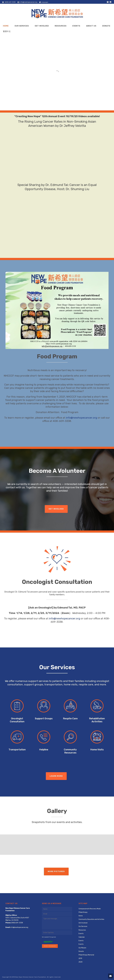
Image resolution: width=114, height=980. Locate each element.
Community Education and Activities (91, 919)
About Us (91, 26)
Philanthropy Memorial (86, 955)
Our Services (22, 26)
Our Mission (82, 948)
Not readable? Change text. (49, 937)
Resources (61, 26)
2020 (81, 962)
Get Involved (42, 26)
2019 (80, 958)
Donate (106, 26)
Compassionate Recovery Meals (90, 909)
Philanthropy (83, 912)
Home (6, 26)
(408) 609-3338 (10, 2)
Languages (44, 2)
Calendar (82, 937)
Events (76, 26)
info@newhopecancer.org (29, 2)
